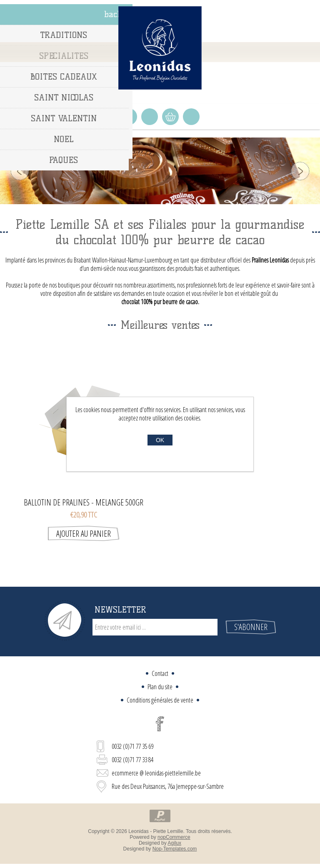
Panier (170, 117)
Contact (160, 673)
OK (160, 440)
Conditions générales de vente (160, 700)
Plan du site (160, 687)
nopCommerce (174, 837)
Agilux (174, 843)
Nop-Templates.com (175, 849)
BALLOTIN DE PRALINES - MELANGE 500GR (84, 503)
